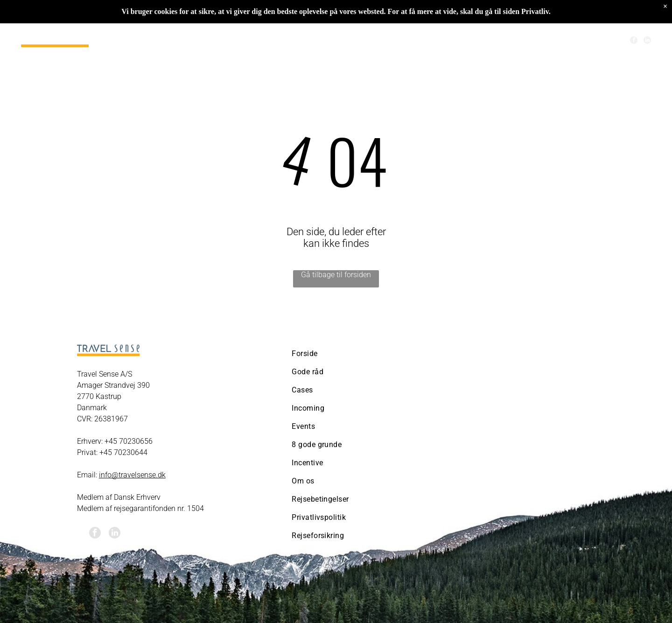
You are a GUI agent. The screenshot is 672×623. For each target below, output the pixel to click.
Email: (87, 475)
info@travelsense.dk (132, 475)
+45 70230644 (123, 452)
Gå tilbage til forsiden (336, 275)
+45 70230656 (129, 441)
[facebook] (634, 41)
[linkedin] (647, 41)
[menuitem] (198, 41)
